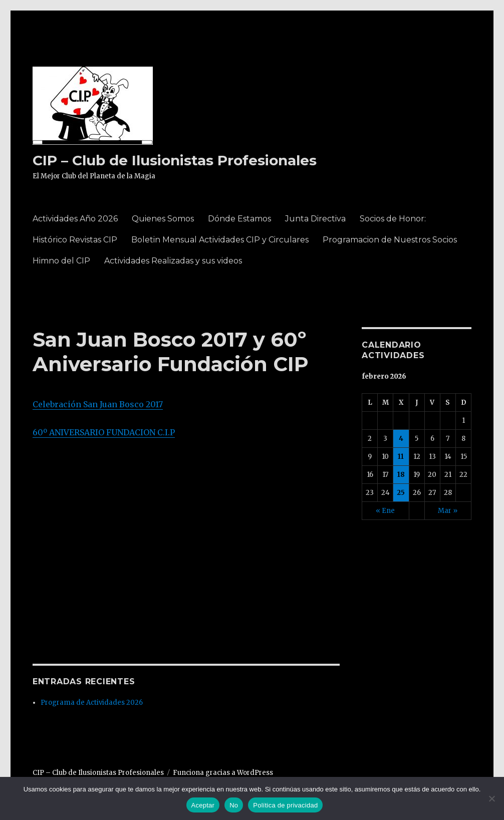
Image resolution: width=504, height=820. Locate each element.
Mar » (448, 511)
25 (401, 493)
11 (401, 457)
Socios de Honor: (393, 219)
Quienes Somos (163, 219)
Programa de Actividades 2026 (92, 703)
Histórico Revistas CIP (75, 240)
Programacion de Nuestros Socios (390, 240)
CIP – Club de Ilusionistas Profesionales (175, 160)
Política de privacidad (285, 805)
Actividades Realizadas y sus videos (173, 261)
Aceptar (203, 805)
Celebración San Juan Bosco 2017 (98, 404)
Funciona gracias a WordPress (223, 773)
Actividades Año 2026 (75, 219)
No (234, 805)
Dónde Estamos (239, 219)
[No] (491, 798)
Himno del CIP (61, 261)
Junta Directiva (315, 219)
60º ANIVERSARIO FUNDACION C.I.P (104, 432)
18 (401, 475)
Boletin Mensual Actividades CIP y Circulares (220, 240)
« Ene (385, 511)
